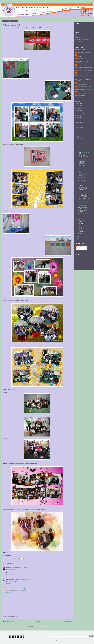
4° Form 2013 (79, 115)
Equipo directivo (81, 59)
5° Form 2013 (79, 118)
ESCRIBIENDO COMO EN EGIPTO (83, 199)
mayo (80, 225)
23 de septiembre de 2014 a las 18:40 (20, 568)
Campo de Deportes (11, 579)
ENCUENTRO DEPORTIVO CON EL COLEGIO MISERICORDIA (83, 157)
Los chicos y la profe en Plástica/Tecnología (82, 92)
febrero (80, 232)
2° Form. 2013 (79, 106)
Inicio (38, 621)
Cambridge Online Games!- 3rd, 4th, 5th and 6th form (83, 152)
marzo (80, 230)
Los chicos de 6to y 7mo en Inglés (83, 76)
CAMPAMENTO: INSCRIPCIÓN (82, 185)
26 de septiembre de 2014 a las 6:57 (23, 579)
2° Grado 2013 (79, 108)
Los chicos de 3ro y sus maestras (85, 68)
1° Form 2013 (79, 104)
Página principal (79, 35)
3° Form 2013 (79, 111)
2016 (78, 134)
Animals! (80, 217)
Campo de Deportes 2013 (81, 120)
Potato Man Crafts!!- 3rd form (83, 211)
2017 (78, 132)
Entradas (79, 247)
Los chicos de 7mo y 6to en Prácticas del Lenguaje (83, 84)
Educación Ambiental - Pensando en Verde (85, 56)
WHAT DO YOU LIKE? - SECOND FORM (83, 181)
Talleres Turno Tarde (82, 95)
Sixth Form (9, 568)
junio (80, 224)
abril (79, 228)
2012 (78, 238)
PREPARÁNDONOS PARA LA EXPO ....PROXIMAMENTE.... (84, 189)
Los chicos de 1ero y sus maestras (83, 62)
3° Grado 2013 (79, 113)
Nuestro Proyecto (79, 37)
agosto (80, 219)
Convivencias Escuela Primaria (84, 52)
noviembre (81, 142)
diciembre (81, 140)
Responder (9, 575)
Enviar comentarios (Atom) (40, 626)
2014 (78, 138)
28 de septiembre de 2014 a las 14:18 (29, 588)
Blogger (57, 641)
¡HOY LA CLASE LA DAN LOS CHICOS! (83, 208)
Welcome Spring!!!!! (82, 169)
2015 (78, 136)
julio (79, 222)
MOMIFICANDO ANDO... (82, 166)
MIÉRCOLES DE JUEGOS (82, 178)
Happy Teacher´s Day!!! (83, 202)
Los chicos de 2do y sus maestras (85, 65)
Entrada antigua (68, 621)
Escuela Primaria (79, 42)
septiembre (81, 146)
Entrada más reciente (8, 621)
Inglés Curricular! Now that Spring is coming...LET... (83, 162)
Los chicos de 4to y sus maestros (13, 588)
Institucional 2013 (79, 122)
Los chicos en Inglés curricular (84, 86)
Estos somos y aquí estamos (82, 40)
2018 (78, 130)
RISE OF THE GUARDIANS (82, 148)
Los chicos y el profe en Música (84, 89)
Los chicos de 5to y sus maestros (85, 73)
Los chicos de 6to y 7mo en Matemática (83, 80)
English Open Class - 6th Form (83, 172)
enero (80, 234)
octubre (80, 144)
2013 (78, 236)
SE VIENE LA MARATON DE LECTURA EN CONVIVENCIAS (82, 195)
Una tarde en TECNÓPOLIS (82, 205)
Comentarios (80, 249)
